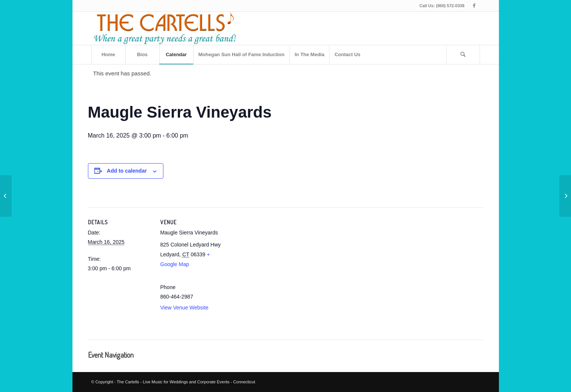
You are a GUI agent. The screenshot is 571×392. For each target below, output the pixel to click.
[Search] (463, 55)
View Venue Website (185, 308)
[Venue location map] (273, 271)
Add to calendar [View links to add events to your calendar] (127, 171)
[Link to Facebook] (474, 6)
